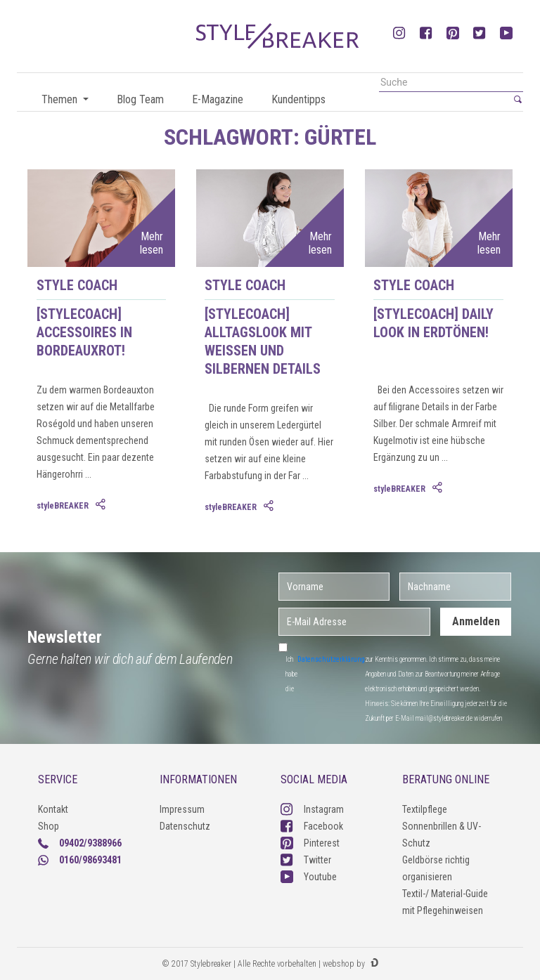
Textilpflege (425, 809)
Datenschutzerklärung (331, 659)
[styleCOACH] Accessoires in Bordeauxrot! (84, 332)
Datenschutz (185, 826)
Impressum (182, 809)
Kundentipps (298, 99)
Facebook (312, 826)
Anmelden (476, 621)
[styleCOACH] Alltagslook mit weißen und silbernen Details (263, 341)
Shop (49, 826)
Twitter (306, 860)
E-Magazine (218, 99)
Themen (61, 99)
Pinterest (310, 843)
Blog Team (140, 99)
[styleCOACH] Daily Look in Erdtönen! (433, 323)
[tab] (102, 505)
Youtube (309, 877)
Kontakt (53, 809)
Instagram (312, 809)
